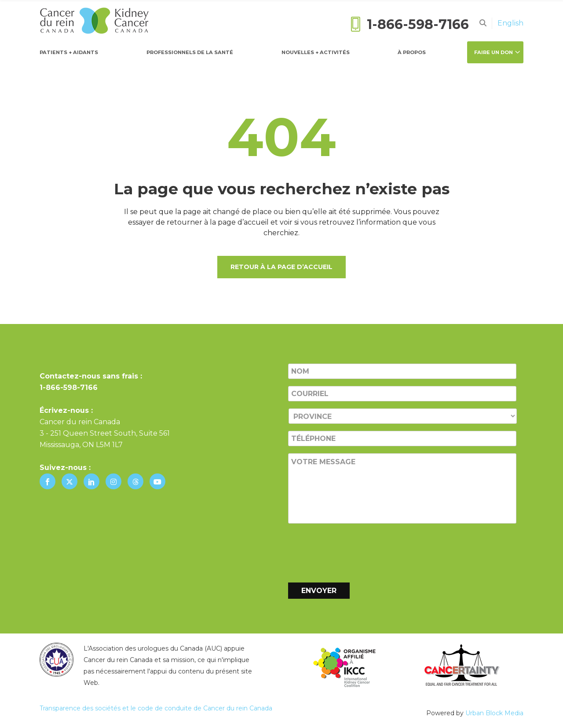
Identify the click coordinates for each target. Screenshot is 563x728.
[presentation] (355, 551)
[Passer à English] (510, 23)
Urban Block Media (494, 713)
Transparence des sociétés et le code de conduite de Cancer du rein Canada (156, 708)
